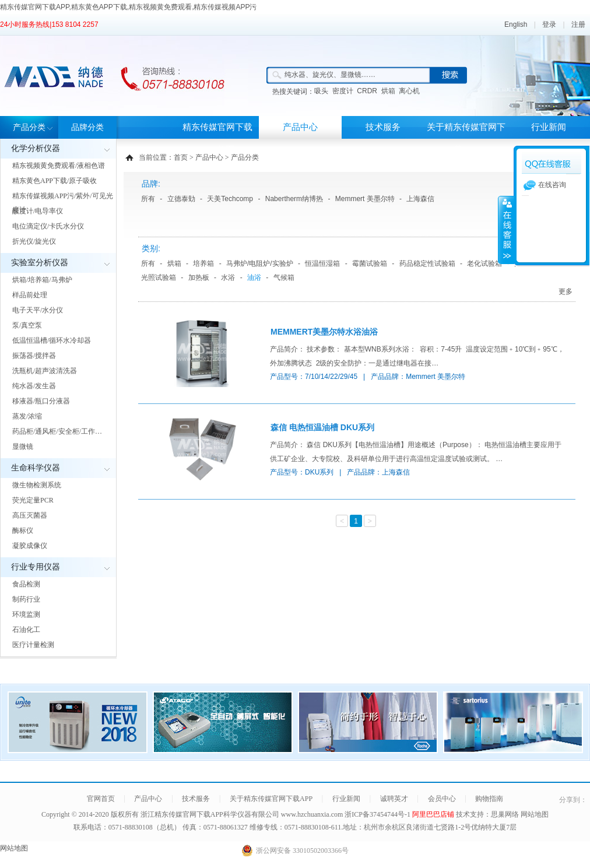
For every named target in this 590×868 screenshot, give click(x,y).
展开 (506, 230)
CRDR (367, 91)
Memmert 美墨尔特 (365, 199)
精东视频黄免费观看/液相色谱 (59, 166)
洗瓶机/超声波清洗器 (45, 371)
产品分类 (29, 127)
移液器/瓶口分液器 (41, 401)
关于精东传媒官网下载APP (466, 138)
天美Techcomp (230, 199)
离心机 (409, 91)
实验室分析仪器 (40, 263)
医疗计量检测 (33, 645)
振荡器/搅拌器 (34, 356)
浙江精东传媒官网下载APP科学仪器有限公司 (210, 814)
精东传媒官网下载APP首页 (217, 138)
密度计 (343, 91)
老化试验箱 (484, 263)
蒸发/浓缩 (27, 416)
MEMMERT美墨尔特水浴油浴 (324, 332)
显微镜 (23, 447)
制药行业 (26, 599)
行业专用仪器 (36, 567)
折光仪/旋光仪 (34, 241)
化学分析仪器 (36, 148)
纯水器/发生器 (34, 386)
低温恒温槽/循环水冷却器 (52, 340)
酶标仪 (23, 530)
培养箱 (203, 263)
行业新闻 (549, 127)
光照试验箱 (159, 277)
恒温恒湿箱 (322, 263)
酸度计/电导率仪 (38, 211)
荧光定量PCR (33, 500)
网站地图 (535, 814)
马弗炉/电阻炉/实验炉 (260, 263)
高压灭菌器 (30, 515)
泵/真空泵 (27, 325)
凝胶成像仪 (30, 546)
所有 (148, 199)
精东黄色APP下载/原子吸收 (55, 181)
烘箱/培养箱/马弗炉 (42, 280)
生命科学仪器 (36, 468)
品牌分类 (87, 127)
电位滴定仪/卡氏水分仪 (48, 226)
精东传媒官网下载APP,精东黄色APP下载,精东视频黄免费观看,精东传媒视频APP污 (129, 7)
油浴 (254, 277)
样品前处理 (30, 295)
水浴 (228, 277)
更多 (566, 291)
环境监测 (26, 614)
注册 (578, 24)
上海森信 (420, 199)
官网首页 (101, 799)
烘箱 (388, 91)
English (516, 24)
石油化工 (26, 630)
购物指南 (489, 799)
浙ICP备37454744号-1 (378, 814)
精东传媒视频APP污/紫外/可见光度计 (63, 203)
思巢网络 (505, 814)
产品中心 (300, 127)
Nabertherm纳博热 (294, 199)
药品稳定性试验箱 (427, 263)
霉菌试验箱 (370, 263)
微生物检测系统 (37, 485)
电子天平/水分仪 (38, 310)
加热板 (199, 277)
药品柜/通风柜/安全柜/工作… (57, 431)
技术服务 (383, 127)
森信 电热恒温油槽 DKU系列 (322, 427)
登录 (549, 24)
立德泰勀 (181, 199)
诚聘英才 (394, 799)
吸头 (321, 91)
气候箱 (284, 277)
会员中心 (442, 799)
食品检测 (26, 584)
